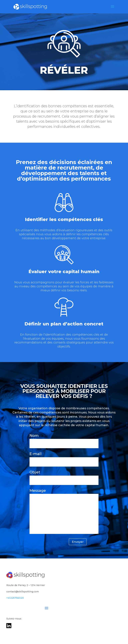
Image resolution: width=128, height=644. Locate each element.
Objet (64, 476)
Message (64, 512)
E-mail (64, 458)
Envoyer (76, 542)
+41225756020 (15, 599)
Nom (64, 440)
